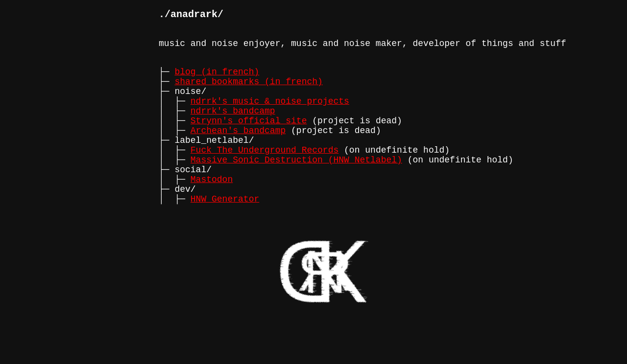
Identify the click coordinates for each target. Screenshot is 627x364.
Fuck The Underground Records (265, 175)
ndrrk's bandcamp (233, 128)
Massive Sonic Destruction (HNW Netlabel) (296, 186)
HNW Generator (225, 233)
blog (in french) (217, 81)
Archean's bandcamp (238, 151)
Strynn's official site (249, 139)
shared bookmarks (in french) (248, 92)
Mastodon (212, 210)
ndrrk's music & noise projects (270, 116)
